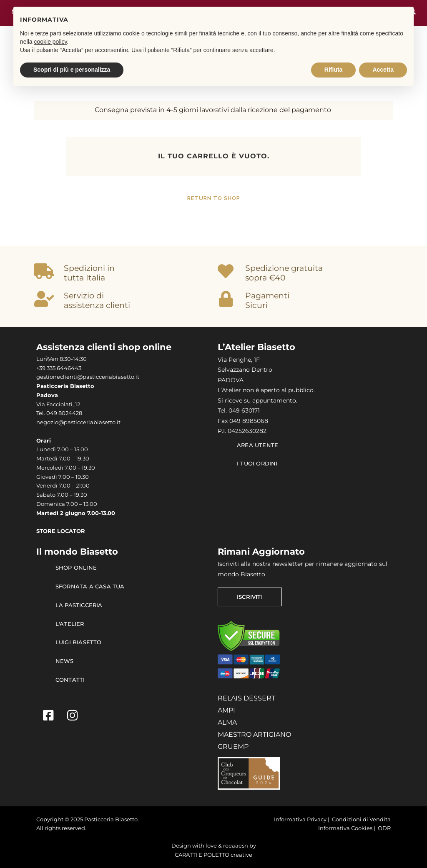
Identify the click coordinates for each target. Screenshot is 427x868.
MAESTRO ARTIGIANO (254, 734)
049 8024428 (64, 413)
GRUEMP (233, 747)
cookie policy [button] (50, 42)
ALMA (227, 722)
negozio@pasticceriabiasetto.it (78, 422)
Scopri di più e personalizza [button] (72, 70)
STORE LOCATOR (61, 531)
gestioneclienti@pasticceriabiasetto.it (88, 377)
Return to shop (214, 198)
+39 (41, 368)
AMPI (226, 710)
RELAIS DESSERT (246, 698)
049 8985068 (249, 421)
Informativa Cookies (345, 828)
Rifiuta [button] (334, 70)
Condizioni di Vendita (361, 819)
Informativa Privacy (300, 819)
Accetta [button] (383, 70)
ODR (384, 828)
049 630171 (244, 410)
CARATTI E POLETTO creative (213, 855)
